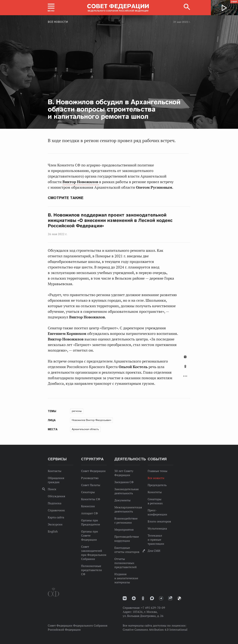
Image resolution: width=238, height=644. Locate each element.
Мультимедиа (157, 528)
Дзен (134, 598)
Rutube (170, 598)
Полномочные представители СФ (91, 570)
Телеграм (161, 598)
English (53, 531)
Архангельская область (85, 429)
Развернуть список (185, 376)
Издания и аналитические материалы (126, 578)
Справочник (56, 510)
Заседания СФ (124, 482)
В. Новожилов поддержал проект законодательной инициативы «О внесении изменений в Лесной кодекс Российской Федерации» (110, 220)
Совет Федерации (93, 471)
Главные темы (157, 471)
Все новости (58, 22)
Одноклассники (185, 366)
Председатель (157, 485)
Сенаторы (88, 492)
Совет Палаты (91, 485)
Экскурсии (55, 524)
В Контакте (185, 357)
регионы (77, 411)
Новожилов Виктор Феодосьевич (91, 420)
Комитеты (155, 492)
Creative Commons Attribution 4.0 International (155, 630)
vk (125, 598)
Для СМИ (154, 551)
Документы (122, 500)
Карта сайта (56, 517)
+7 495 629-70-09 (153, 608)
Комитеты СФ (91, 499)
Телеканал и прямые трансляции (156, 540)
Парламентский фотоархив (179, 598)
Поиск (52, 489)
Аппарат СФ (90, 513)
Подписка (55, 503)
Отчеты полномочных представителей (126, 563)
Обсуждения (56, 496)
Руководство (90, 478)
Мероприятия (124, 530)
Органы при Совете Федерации (90, 535)
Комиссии (88, 506)
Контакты (55, 471)
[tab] (185, 368)
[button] (51, 8)
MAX (152, 598)
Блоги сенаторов (159, 521)
